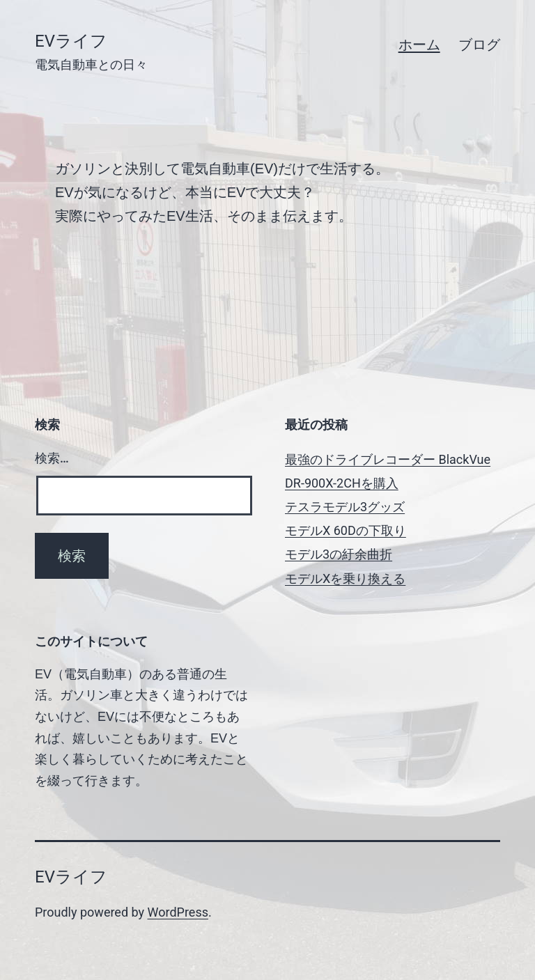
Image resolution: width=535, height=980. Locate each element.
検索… (52, 458)
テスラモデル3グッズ (345, 507)
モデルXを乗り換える (345, 578)
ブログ (479, 45)
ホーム (419, 45)
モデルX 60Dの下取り (346, 530)
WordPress (178, 912)
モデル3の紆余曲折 (339, 554)
